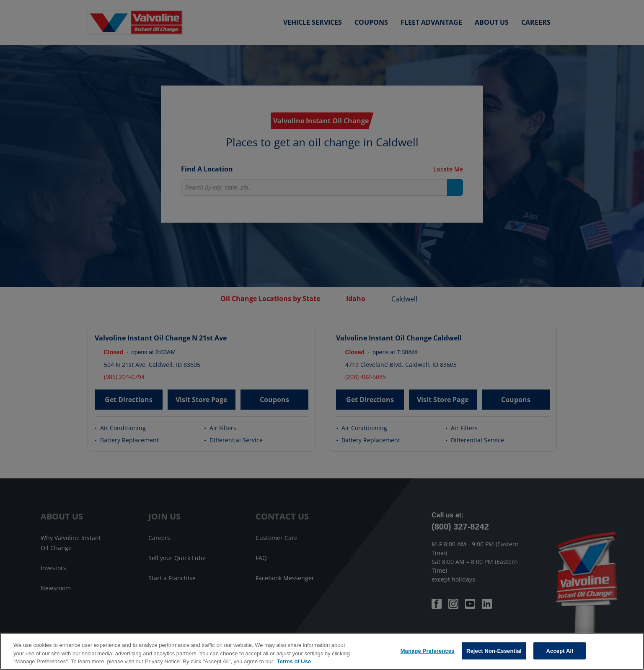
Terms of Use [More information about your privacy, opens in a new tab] (294, 661)
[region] (322, 651)
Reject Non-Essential (494, 651)
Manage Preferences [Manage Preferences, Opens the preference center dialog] (428, 651)
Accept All (560, 651)
